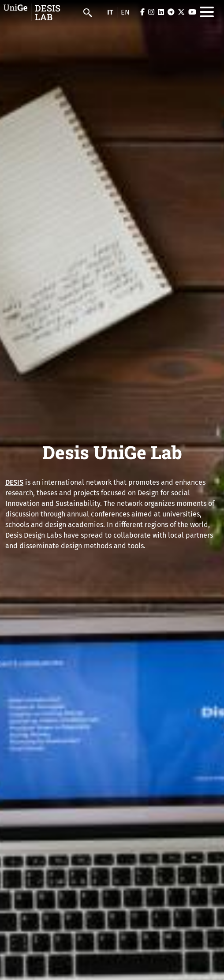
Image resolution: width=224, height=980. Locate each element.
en (125, 12)
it (110, 12)
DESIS (14, 482)
